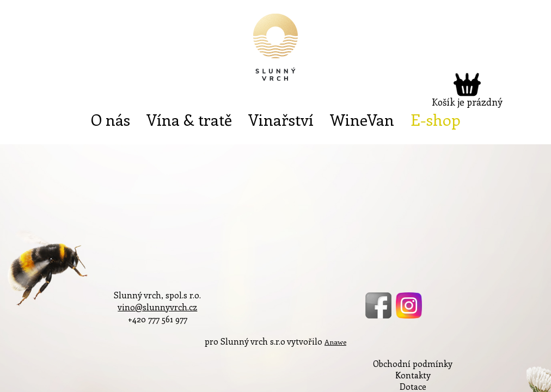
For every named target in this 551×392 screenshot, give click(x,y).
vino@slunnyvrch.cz (157, 307)
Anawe (335, 342)
